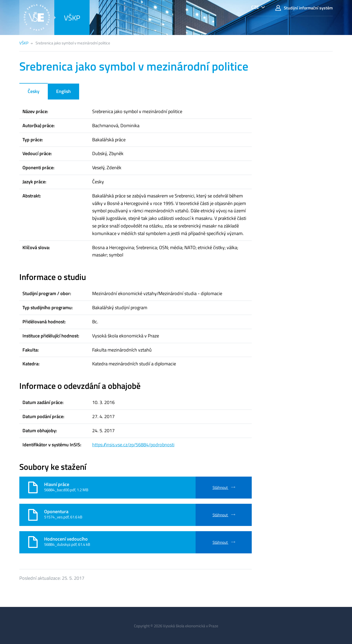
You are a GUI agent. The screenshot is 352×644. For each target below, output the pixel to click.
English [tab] (63, 91)
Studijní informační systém (304, 8)
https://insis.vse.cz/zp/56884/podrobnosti (133, 445)
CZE (255, 7)
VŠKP (72, 18)
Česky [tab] (34, 91)
